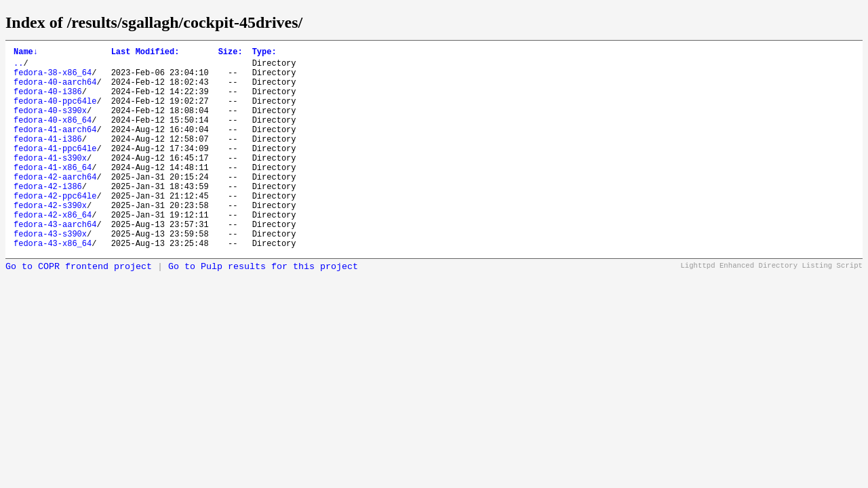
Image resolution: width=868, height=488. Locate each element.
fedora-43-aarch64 (55, 263)
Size (231, 53)
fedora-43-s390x (50, 274)
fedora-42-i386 (48, 217)
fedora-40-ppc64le (55, 113)
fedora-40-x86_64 (53, 136)
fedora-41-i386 (48, 159)
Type (264, 53)
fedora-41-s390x (50, 182)
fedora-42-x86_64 (53, 251)
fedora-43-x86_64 (53, 286)
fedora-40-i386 (48, 101)
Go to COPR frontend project (79, 309)
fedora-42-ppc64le (55, 228)
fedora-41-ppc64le (55, 170)
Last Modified (145, 53)
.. (18, 67)
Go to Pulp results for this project (263, 309)
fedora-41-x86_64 (53, 194)
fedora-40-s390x (50, 124)
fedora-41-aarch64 (55, 147)
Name (26, 53)
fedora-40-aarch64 (55, 90)
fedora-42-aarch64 (55, 205)
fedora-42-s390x (50, 240)
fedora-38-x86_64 (53, 78)
